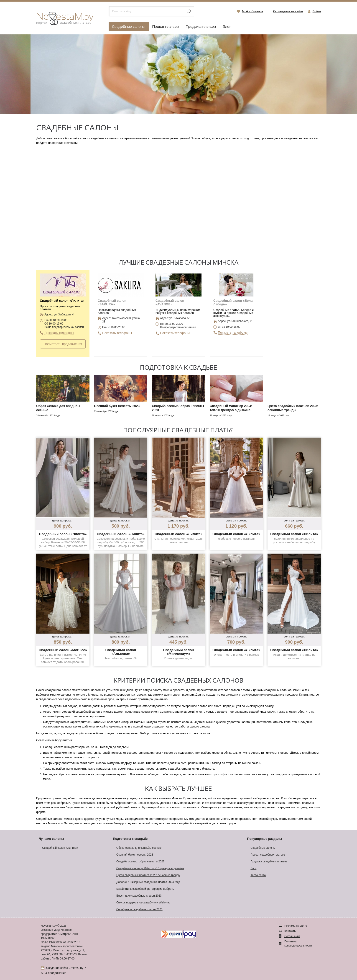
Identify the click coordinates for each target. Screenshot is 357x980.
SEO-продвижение (54, 973)
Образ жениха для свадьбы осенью (139, 848)
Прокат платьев (165, 27)
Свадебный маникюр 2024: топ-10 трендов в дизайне (150, 868)
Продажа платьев (201, 27)
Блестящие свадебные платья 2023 (139, 896)
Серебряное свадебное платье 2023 (139, 909)
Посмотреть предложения (63, 344)
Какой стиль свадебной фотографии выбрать (145, 889)
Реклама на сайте (296, 926)
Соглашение (292, 936)
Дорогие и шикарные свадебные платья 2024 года (148, 882)
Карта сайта (258, 875)
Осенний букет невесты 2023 (135, 855)
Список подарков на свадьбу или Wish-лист (144, 903)
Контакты (290, 931)
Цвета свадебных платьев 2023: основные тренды (148, 875)
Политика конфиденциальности (298, 944)
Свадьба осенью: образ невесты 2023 (140, 861)
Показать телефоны (59, 333)
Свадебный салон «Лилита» (60, 848)
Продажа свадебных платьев (269, 861)
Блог (227, 27)
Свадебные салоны (129, 27)
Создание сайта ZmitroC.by (65, 968)
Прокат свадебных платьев (268, 855)
